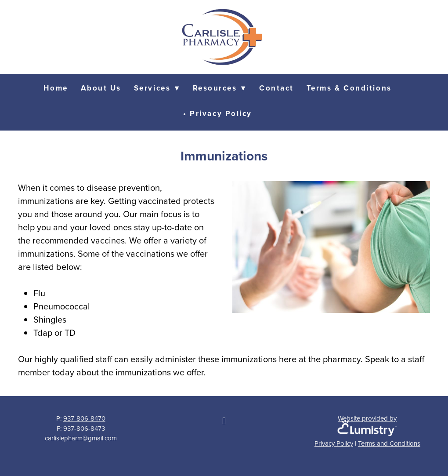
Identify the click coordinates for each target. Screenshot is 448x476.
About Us (101, 88)
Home (56, 88)
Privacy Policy (334, 443)
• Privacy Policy (218, 113)
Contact (276, 88)
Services (157, 88)
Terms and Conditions (389, 443)
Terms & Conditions (349, 88)
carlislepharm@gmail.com (81, 438)
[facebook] (224, 421)
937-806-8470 (84, 418)
